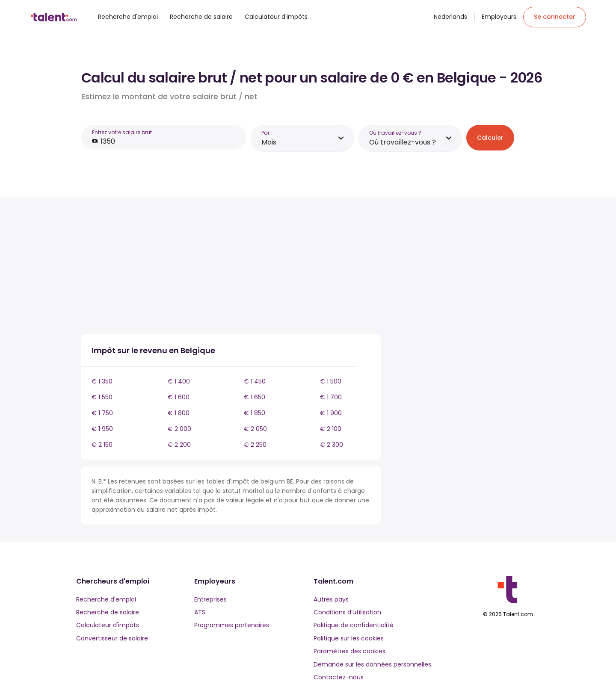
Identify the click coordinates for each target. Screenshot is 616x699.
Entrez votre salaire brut (122, 132)
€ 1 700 (331, 397)
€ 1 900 (331, 413)
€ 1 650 (255, 397)
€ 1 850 (255, 413)
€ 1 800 (179, 413)
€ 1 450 (255, 381)
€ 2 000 (179, 429)
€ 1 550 (102, 397)
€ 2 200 (179, 445)
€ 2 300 (332, 445)
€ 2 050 (255, 429)
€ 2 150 (102, 445)
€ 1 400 (179, 381)
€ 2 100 (331, 429)
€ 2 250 (255, 445)
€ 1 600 (179, 397)
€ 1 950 (102, 429)
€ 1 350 (102, 381)
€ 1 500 (331, 381)
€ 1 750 (102, 413)
